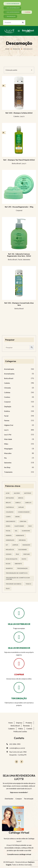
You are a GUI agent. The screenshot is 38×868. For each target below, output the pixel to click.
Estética (7, 411)
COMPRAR (19, 674)
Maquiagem (8, 449)
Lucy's (22, 116)
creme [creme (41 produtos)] (17, 517)
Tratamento (8, 472)
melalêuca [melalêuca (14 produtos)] (10, 550)
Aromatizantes (9, 374)
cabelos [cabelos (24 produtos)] (28, 503)
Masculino (8, 453)
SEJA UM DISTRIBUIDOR (19, 624)
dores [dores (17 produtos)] (8, 526)
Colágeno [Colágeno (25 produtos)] (10, 512)
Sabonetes (27, 259)
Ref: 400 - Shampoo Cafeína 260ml (19, 113)
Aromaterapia (9, 369)
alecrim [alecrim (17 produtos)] (17, 493)
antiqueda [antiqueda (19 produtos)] (10, 498)
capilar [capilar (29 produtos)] (21, 507)
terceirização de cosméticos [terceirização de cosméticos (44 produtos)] (17, 573)
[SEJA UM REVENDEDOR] (19, 637)
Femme (7, 420)
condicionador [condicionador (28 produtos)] (24, 512)
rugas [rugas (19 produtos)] (8, 564)
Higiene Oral (9, 425)
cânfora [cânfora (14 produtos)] (23, 521)
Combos (7, 397)
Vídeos (21, 729)
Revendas (26, 726)
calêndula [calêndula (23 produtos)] (10, 507)
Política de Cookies (20, 731)
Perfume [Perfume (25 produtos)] (27, 554)
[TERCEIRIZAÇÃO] (19, 687)
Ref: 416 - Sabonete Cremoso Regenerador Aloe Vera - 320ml (19, 255)
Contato (29, 729)
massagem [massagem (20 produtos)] (26, 545)
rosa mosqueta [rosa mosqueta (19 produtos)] (12, 559)
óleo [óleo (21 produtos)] (8, 589)
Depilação (8, 406)
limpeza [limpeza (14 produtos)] (15, 545)
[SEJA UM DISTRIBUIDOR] (19, 613)
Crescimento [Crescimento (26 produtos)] (11, 521)
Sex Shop (7, 467)
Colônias (7, 392)
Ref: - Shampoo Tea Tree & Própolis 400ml (19, 160)
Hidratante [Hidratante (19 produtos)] (20, 535)
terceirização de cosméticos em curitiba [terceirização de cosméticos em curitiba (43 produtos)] (18, 578)
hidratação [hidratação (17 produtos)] (10, 540)
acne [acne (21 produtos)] (8, 493)
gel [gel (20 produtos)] (16, 531)
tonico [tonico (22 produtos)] (28, 584)
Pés (5, 458)
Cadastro (11, 729)
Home (7, 49)
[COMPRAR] (19, 664)
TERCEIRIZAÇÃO (19, 698)
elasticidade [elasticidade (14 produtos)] (19, 526)
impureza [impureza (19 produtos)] (22, 540)
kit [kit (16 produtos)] (7, 545)
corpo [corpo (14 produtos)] (8, 517)
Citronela (7, 388)
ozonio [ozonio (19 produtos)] (9, 554)
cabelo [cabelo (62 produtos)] (18, 503)
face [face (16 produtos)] (30, 526)
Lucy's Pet (8, 435)
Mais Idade (8, 439)
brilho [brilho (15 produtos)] (8, 503)
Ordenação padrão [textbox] (11, 70)
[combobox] (19, 70)
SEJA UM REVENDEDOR (19, 648)
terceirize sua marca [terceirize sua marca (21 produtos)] (14, 584)
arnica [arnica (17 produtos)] (21, 498)
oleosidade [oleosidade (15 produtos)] (23, 550)
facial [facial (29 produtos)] (8, 531)
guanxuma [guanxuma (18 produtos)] (26, 531)
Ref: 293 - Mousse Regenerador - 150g (19, 207)
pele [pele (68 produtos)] (17, 554)
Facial (20, 259)
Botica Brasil (16, 163)
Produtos (16, 49)
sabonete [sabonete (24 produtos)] (18, 564)
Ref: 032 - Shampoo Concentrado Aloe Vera (19, 304)
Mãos (6, 444)
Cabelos (16, 116)
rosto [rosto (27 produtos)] (24, 559)
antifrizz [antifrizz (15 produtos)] (28, 493)
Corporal (19, 210)
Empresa (19, 723)
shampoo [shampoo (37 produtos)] (9, 568)
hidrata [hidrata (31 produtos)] (9, 535)
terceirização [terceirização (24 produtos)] (22, 568)
